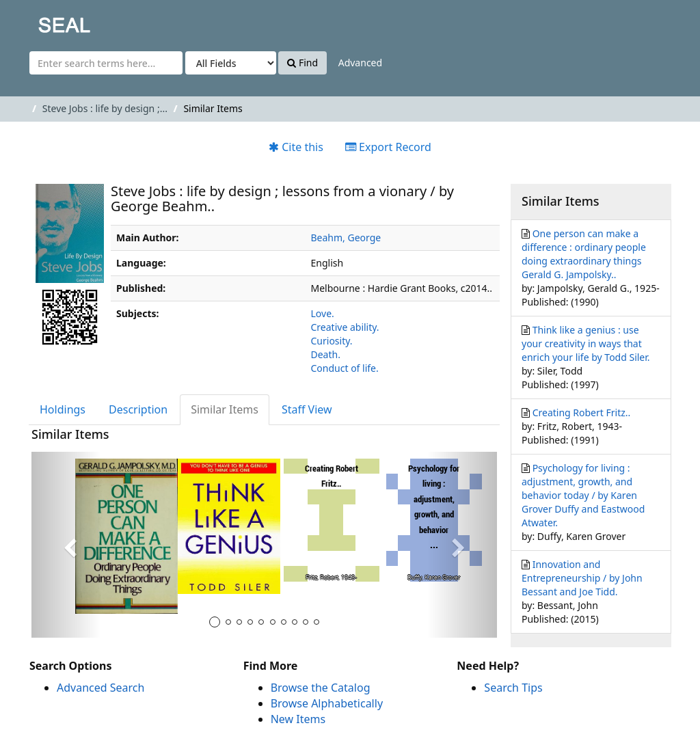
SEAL (37, 21)
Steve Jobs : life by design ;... (105, 108)
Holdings (63, 409)
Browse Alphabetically (327, 703)
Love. (323, 313)
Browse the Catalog (321, 688)
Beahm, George (346, 238)
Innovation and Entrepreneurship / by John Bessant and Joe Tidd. (582, 578)
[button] (66, 545)
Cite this (296, 147)
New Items (298, 719)
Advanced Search (100, 688)
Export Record (388, 147)
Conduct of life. (345, 368)
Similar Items (225, 409)
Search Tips (513, 688)
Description (138, 409)
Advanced (360, 63)
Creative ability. (345, 327)
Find (302, 63)
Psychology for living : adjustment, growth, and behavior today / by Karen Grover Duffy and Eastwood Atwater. (583, 495)
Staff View (307, 409)
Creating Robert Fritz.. (582, 412)
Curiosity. (332, 341)
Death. (326, 354)
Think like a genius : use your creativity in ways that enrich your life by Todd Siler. (586, 343)
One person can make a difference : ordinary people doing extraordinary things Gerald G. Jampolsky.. (584, 254)
